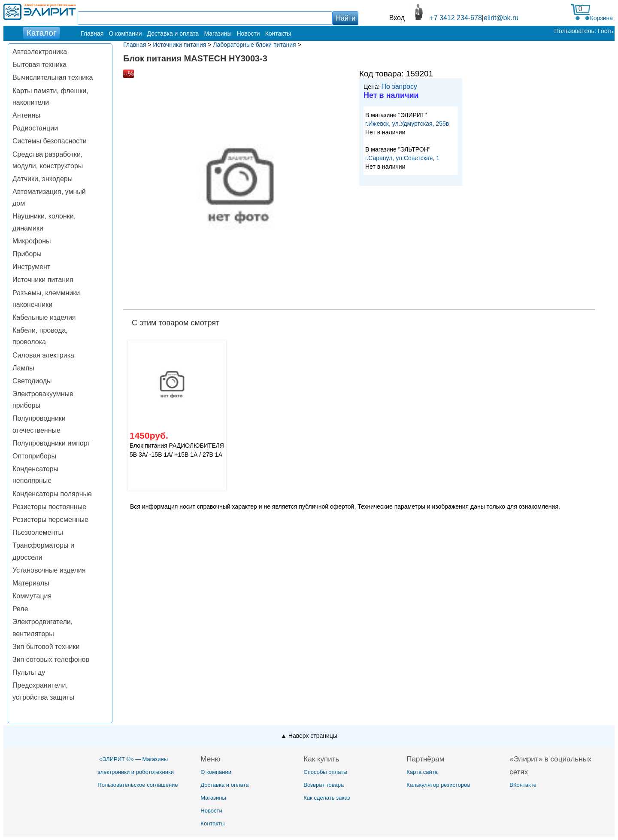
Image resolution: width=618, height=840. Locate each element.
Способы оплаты (325, 772)
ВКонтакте (523, 785)
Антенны (26, 115)
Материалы (31, 583)
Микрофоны (32, 241)
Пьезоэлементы (38, 532)
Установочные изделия (49, 570)
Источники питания (43, 280)
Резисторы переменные (50, 520)
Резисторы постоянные (49, 507)
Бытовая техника (39, 65)
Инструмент (31, 267)
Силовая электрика (43, 355)
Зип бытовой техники (46, 647)
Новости (248, 33)
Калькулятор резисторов (438, 785)
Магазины (218, 33)
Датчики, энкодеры (42, 179)
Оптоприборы (34, 456)
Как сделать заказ (327, 798)
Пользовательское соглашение (138, 785)
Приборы (27, 254)
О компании (125, 33)
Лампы (23, 368)
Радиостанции (35, 128)
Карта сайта (422, 772)
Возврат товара (324, 785)
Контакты (278, 33)
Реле (20, 609)
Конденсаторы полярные (52, 494)
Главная (92, 33)
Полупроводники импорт (51, 443)
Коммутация (32, 596)
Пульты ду (29, 672)
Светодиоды (32, 381)
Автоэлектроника (40, 52)
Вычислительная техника (53, 77)
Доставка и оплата (173, 33)
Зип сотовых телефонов (51, 660)
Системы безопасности (50, 141)
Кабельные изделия (44, 317)
